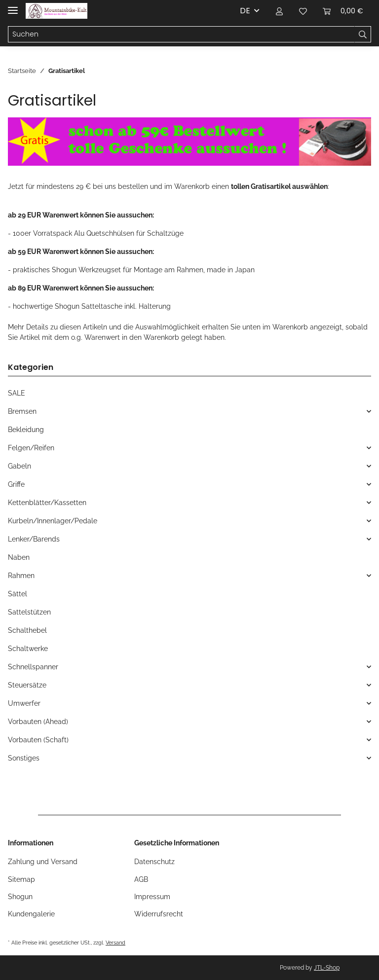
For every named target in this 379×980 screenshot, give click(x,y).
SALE (17, 393)
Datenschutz (154, 862)
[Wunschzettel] (303, 11)
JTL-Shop (327, 968)
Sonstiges (24, 758)
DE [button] (245, 11)
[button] (279, 11)
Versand (115, 943)
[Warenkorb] (343, 11)
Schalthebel (27, 630)
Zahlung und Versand (43, 862)
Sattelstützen (29, 612)
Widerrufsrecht (159, 914)
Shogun (20, 897)
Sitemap (21, 879)
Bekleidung (26, 430)
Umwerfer (24, 703)
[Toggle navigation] (13, 6)
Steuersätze (27, 685)
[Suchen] (181, 35)
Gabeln (19, 466)
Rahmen (21, 576)
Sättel (18, 594)
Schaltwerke (28, 649)
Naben (19, 557)
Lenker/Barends (34, 539)
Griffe (16, 484)
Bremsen (22, 411)
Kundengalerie (31, 914)
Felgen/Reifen (31, 448)
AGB (141, 879)
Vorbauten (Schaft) (38, 740)
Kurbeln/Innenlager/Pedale (53, 521)
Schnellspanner (33, 667)
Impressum (152, 897)
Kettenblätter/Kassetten (47, 503)
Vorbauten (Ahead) (38, 722)
